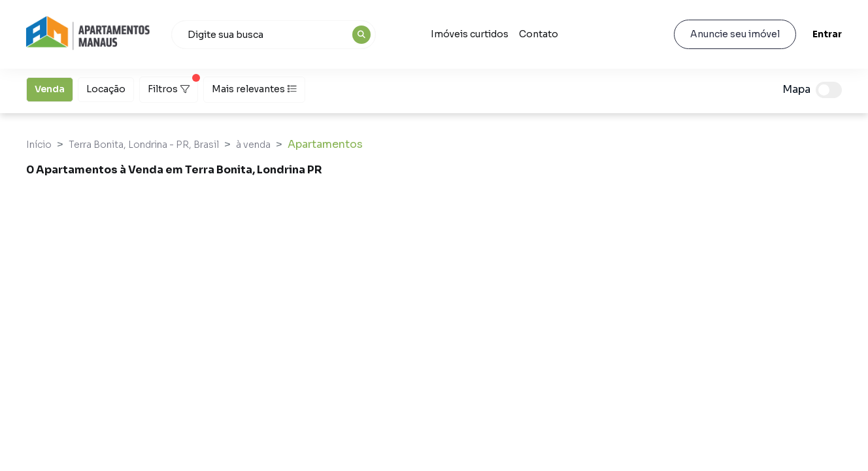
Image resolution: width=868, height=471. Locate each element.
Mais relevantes (254, 89)
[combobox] (274, 35)
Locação (106, 88)
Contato (539, 34)
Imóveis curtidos (470, 34)
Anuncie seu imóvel (734, 34)
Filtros (173, 86)
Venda (50, 88)
